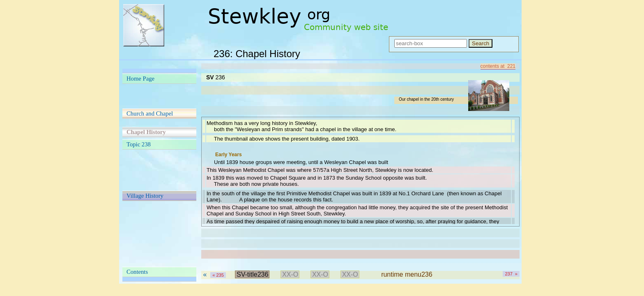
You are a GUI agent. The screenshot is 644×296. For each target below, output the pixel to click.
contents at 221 (498, 66)
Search (481, 43)
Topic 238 (139, 144)
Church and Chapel (150, 113)
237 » (511, 274)
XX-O (290, 274)
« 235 (218, 275)
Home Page (140, 79)
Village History (145, 196)
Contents (137, 272)
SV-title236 (252, 274)
